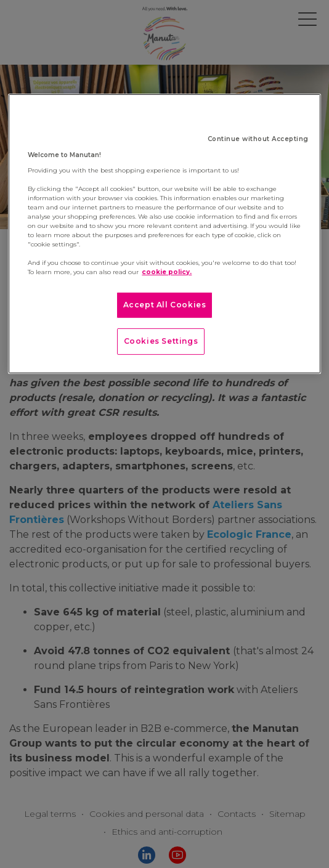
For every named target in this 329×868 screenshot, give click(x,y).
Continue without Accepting (258, 139)
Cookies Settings (161, 341)
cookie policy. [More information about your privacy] (167, 272)
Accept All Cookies (165, 305)
